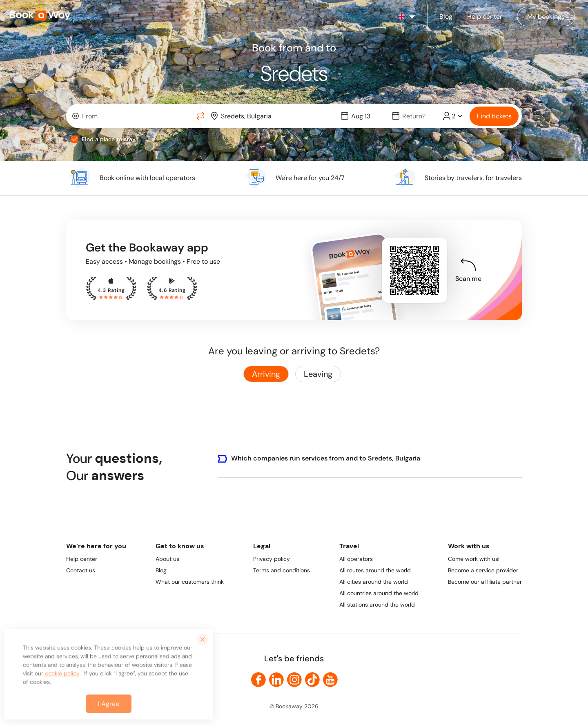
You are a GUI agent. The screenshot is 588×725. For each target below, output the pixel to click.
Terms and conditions (282, 570)
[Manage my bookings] (546, 17)
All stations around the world (377, 605)
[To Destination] (274, 116)
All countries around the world (379, 593)
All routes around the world (375, 570)
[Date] (364, 116)
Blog (161, 570)
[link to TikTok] (312, 680)
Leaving (318, 374)
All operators (356, 559)
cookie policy (62, 679)
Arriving (266, 374)
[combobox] (131, 116)
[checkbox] (75, 139)
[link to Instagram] (294, 680)
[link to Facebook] (258, 680)
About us (167, 559)
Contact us (81, 570)
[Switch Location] (200, 116)
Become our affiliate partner (485, 582)
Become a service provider (483, 570)
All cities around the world (374, 582)
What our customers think (190, 582)
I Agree (109, 709)
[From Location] (135, 116)
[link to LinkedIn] (276, 680)
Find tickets (494, 116)
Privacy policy (272, 559)
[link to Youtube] (330, 680)
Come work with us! (474, 559)
